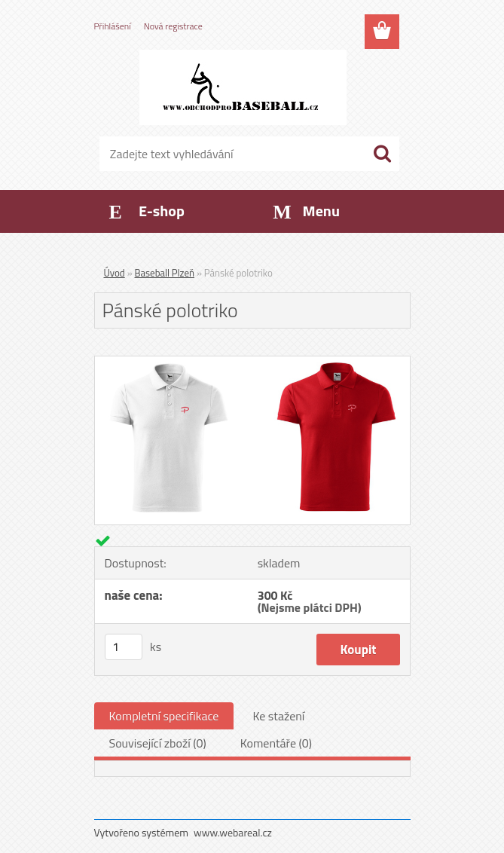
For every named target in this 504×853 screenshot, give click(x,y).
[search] (382, 154)
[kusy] (124, 647)
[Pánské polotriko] (252, 362)
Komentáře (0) (276, 743)
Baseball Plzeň (165, 273)
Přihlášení (113, 26)
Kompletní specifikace (164, 716)
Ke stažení (278, 716)
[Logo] (243, 87)
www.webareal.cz (233, 832)
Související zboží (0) (158, 743)
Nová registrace (173, 26)
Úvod (115, 273)
